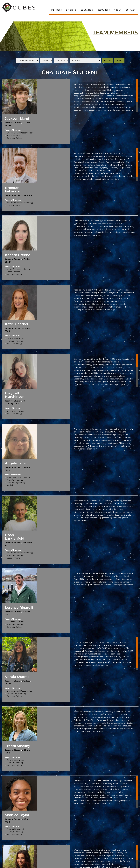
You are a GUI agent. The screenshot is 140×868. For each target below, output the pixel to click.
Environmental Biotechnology (20, 133)
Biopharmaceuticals (15, 338)
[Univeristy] (61, 61)
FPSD (7, 331)
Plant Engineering (15, 341)
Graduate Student (13, 123)
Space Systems (13, 135)
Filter (108, 61)
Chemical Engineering (16, 829)
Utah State (27, 195)
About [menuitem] (118, 10)
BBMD (8, 126)
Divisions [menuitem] (71, 10)
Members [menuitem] (56, 10)
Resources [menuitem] (104, 10)
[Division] (46, 61)
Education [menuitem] (87, 10)
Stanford (26, 681)
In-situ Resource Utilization (19, 269)
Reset (119, 61)
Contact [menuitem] (131, 10)
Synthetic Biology (14, 138)
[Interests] (85, 61)
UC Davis (26, 328)
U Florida (26, 123)
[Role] (27, 61)
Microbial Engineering (16, 694)
